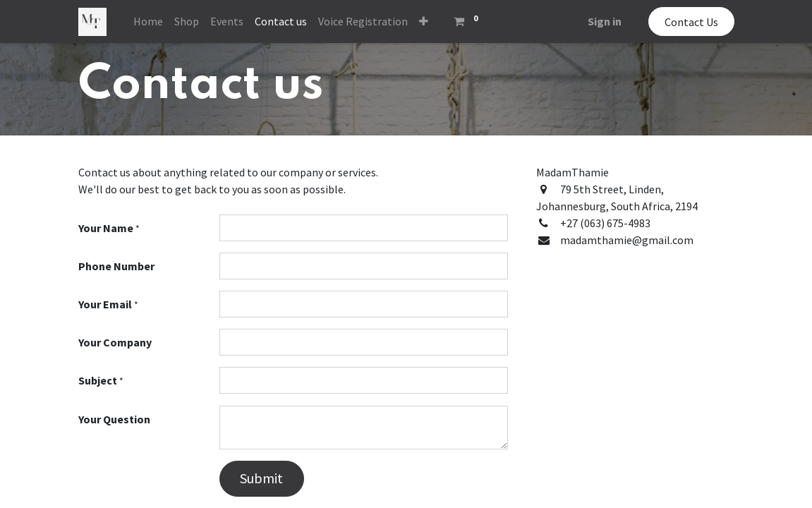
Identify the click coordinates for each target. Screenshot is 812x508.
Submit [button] (261, 478)
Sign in (605, 21)
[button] (424, 21)
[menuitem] (148, 21)
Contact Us (691, 22)
